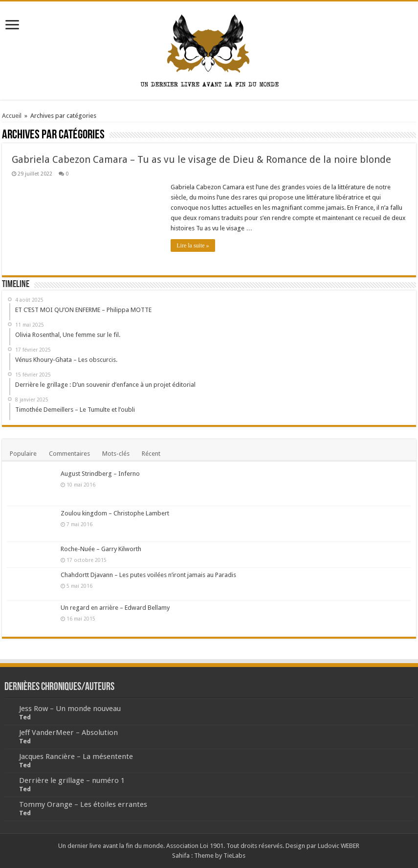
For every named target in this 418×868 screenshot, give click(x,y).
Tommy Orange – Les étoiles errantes (83, 804)
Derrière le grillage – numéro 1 (72, 780)
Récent (151, 454)
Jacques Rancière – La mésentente (76, 757)
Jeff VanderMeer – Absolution (68, 733)
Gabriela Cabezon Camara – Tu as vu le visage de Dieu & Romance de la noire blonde (201, 159)
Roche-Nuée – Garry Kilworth (101, 549)
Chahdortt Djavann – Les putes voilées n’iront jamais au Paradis (148, 575)
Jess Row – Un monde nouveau (70, 709)
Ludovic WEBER (339, 846)
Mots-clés (116, 454)
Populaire (23, 454)
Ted (25, 717)
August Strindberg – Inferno (100, 474)
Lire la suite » (193, 245)
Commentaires (69, 454)
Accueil (12, 116)
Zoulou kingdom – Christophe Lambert (115, 513)
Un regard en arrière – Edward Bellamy (115, 608)
